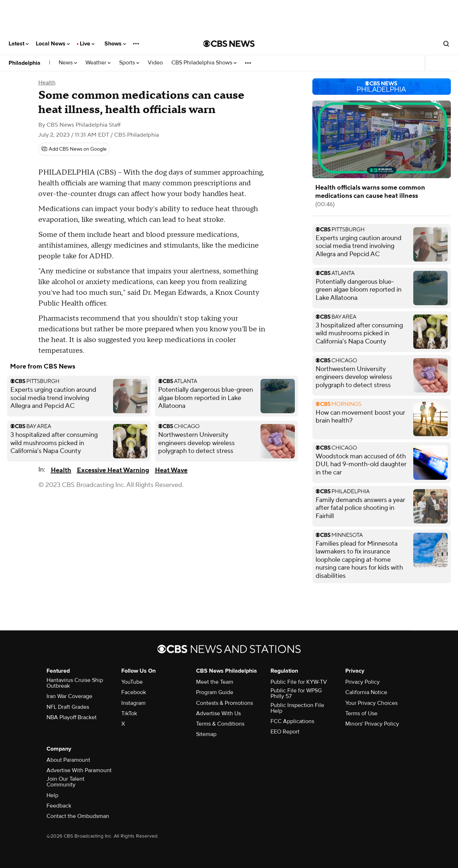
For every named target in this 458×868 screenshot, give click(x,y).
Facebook (134, 692)
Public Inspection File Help (297, 708)
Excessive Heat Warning (113, 470)
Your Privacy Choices (371, 703)
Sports (129, 63)
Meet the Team (215, 682)
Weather (98, 63)
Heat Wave (171, 470)
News (68, 63)
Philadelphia (25, 63)
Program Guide (215, 692)
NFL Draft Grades (68, 707)
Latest (19, 44)
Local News (53, 44)
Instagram (133, 703)
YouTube (132, 682)
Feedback (59, 806)
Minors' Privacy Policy (372, 724)
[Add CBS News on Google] (74, 149)
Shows (115, 44)
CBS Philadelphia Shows (204, 63)
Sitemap (206, 734)
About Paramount (68, 760)
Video (155, 63)
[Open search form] (446, 44)
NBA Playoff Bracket (72, 717)
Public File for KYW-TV (299, 682)
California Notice (366, 692)
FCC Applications (292, 721)
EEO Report (285, 732)
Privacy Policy (362, 682)
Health (47, 83)
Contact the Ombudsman (78, 816)
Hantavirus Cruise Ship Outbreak (75, 683)
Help (52, 795)
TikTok (129, 713)
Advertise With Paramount (79, 770)
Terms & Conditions (220, 724)
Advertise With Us (218, 713)
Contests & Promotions (225, 703)
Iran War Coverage (69, 696)
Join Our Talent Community (65, 782)
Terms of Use (361, 713)
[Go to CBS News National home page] (229, 44)
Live (87, 44)
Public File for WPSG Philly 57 (296, 693)
